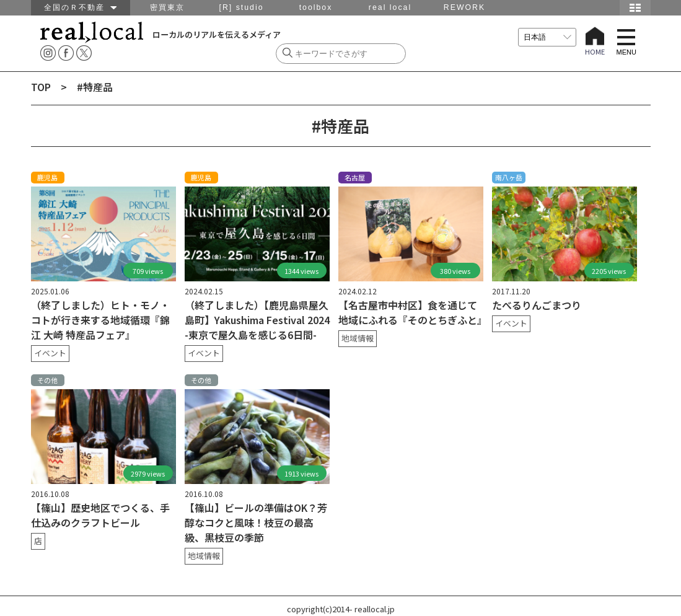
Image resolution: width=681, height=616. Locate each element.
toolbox (316, 7)
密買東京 (167, 7)
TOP (41, 87)
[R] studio (241, 7)
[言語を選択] (547, 37)
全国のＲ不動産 (80, 7)
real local (390, 7)
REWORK (464, 7)
